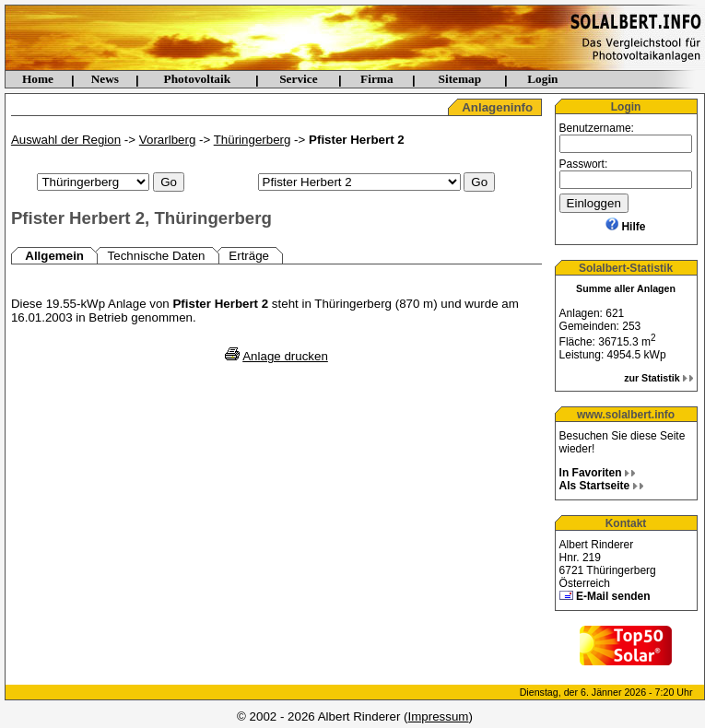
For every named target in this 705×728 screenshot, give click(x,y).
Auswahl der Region (66, 140)
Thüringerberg (253, 140)
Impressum (439, 716)
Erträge (249, 256)
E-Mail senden (613, 596)
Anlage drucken (285, 356)
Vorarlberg (168, 140)
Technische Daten (157, 256)
